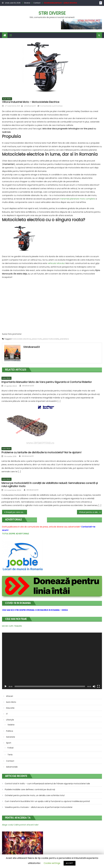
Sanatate (11, 737)
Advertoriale (12, 767)
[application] (52, 661)
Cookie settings (52, 863)
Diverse (27, 3)
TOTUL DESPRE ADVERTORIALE (16, 534)
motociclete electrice (21, 339)
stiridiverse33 (30, 106)
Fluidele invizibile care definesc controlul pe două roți (30, 789)
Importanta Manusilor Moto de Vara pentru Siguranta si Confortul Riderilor (47, 382)
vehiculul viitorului (56, 263)
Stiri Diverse (52, 13)
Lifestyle (10, 720)
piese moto (37, 339)
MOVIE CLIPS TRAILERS (12, 626)
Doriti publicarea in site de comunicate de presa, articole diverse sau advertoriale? (41, 527)
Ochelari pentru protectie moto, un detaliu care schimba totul (35, 795)
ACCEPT (70, 863)
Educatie (10, 708)
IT (7, 714)
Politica (10, 731)
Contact (37, 3)
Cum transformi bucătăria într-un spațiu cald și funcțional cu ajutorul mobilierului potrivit (47, 801)
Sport (9, 743)
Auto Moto (7, 99)
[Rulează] (6, 686)
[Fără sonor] (94, 686)
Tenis (10, 755)
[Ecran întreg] (98, 686)
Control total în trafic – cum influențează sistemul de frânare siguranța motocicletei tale (47, 784)
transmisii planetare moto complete (78, 199)
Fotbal (10, 748)
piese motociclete (51, 339)
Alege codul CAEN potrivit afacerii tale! (20, 825)
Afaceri (10, 696)
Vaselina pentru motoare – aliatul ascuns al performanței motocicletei (39, 807)
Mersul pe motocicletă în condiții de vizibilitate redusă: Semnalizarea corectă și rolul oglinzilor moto (50, 485)
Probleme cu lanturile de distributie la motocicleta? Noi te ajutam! (41, 452)
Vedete (11, 725)
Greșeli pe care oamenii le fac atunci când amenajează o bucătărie (16, 512)
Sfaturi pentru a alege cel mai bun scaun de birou (91, 512)
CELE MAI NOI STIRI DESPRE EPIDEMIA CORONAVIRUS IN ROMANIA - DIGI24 (35, 610)
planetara (64, 339)
